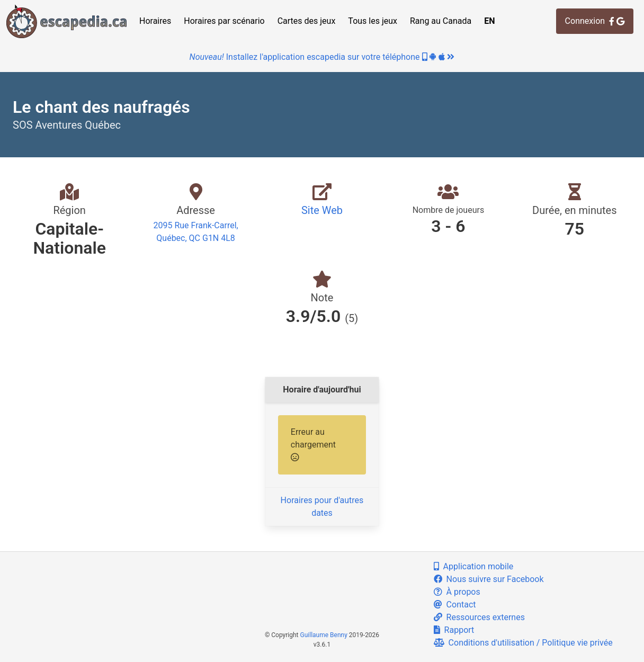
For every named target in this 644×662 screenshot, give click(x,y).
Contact (455, 605)
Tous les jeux (373, 21)
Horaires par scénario (224, 21)
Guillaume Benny (324, 635)
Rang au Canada (441, 21)
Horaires (155, 21)
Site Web (322, 210)
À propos (457, 592)
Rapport (454, 630)
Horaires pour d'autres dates (322, 507)
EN (489, 21)
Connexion (595, 21)
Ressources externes (479, 617)
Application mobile (474, 566)
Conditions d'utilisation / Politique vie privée (523, 643)
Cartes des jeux (307, 21)
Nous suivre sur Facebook (489, 579)
